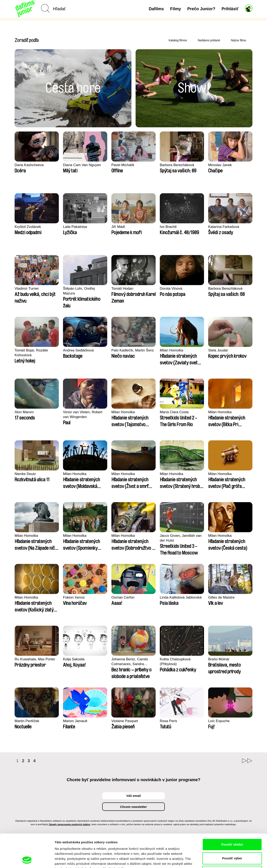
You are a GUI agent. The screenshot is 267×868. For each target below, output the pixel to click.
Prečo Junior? (201, 9)
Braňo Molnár (219, 659)
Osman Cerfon (123, 597)
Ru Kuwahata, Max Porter (35, 659)
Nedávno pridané (209, 40)
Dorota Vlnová (171, 289)
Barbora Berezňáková (177, 165)
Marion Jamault (75, 721)
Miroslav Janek (220, 165)
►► (247, 761)
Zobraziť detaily (218, 860)
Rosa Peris (168, 721)
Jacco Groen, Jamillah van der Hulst (181, 538)
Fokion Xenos (74, 597)
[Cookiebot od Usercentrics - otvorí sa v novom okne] (27, 860)
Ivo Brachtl (168, 227)
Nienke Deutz (25, 474)
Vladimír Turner (27, 289)
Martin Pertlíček (27, 721)
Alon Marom (24, 412)
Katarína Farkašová (224, 227)
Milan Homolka (171, 350)
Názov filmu (239, 40)
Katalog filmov (178, 40)
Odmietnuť (232, 841)
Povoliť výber (232, 827)
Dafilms (156, 9)
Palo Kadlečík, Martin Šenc (133, 350)
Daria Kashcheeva (29, 165)
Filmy (175, 9)
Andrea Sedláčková (78, 350)
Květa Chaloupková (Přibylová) (175, 662)
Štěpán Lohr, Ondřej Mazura (79, 291)
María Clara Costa (174, 412)
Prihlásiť (230, 9)
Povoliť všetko (232, 813)
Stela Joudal (218, 350)
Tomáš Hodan (122, 289)
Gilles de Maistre (221, 597)
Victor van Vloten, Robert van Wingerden (83, 414)
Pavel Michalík (123, 165)
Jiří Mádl (118, 227)
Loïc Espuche (219, 721)
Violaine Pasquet (125, 721)
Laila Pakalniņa (75, 227)
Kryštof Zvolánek (28, 227)
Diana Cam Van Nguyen (82, 165)
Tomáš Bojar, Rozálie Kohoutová (31, 353)
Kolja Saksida (74, 659)
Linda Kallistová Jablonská (181, 597)
